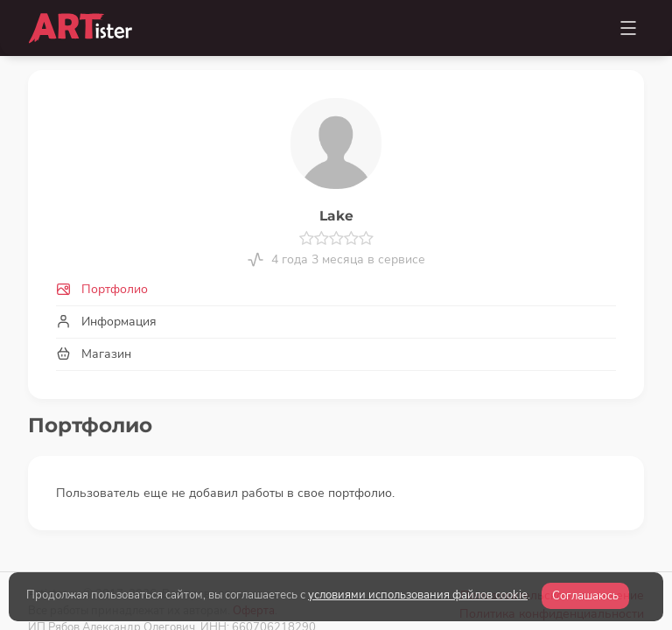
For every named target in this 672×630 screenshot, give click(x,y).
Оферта (254, 556)
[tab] (336, 289)
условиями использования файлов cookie (418, 595)
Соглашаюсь (585, 596)
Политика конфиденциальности (552, 560)
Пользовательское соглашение (552, 541)
